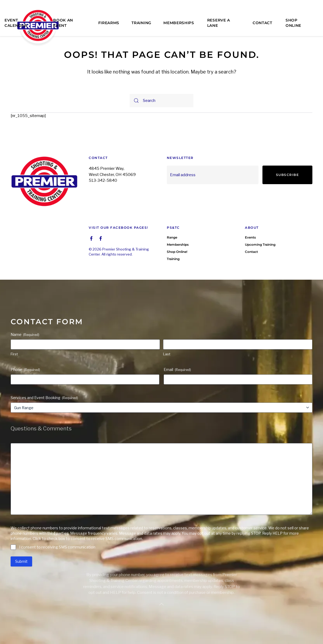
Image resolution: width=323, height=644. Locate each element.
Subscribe (288, 175)
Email (177, 370)
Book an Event (63, 23)
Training (141, 23)
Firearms (109, 23)
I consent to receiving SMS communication (57, 547)
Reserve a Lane (219, 23)
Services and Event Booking (44, 398)
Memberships (179, 23)
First (14, 354)
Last (167, 354)
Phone (25, 370)
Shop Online (293, 23)
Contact (262, 23)
